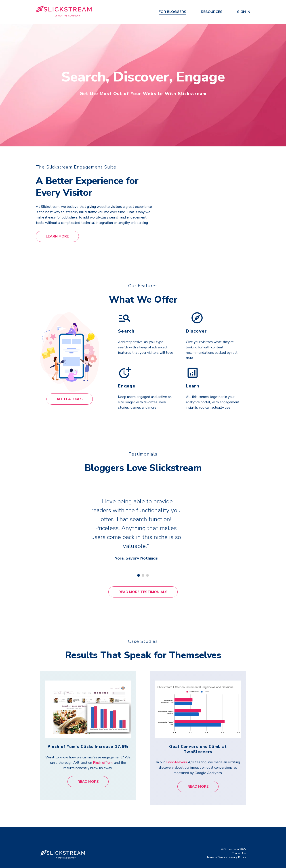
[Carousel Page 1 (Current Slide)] (139, 569)
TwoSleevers (176, 756)
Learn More (57, 236)
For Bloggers (172, 12)
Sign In (244, 12)
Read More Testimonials (143, 585)
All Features (70, 399)
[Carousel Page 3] (147, 569)
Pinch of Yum (103, 756)
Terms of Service (217, 851)
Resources (212, 12)
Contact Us (239, 847)
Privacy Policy (237, 851)
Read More (88, 775)
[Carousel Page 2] (143, 569)
